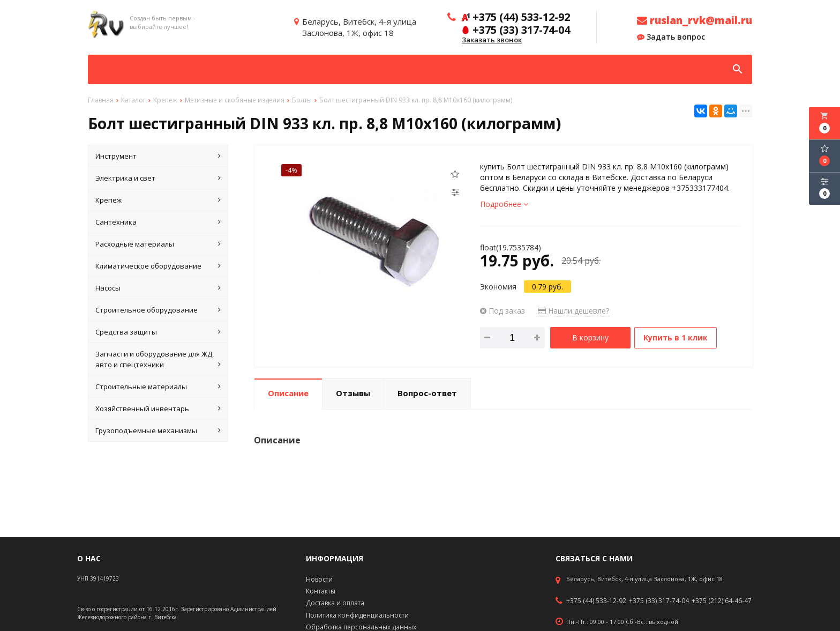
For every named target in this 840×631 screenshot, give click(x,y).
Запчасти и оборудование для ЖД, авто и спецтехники (158, 359)
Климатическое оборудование (158, 266)
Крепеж (158, 200)
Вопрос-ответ (427, 391)
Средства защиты (158, 332)
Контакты (321, 591)
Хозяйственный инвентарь (158, 409)
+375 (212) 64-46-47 (722, 601)
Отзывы (353, 391)
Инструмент (158, 156)
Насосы (158, 288)
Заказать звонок (492, 40)
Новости (319, 579)
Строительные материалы (158, 387)
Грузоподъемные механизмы (158, 430)
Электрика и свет (158, 178)
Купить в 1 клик (679, 337)
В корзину (590, 337)
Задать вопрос (671, 37)
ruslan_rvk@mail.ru (695, 20)
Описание (288, 391)
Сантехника (158, 222)
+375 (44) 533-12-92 (596, 601)
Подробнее (504, 204)
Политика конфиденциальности (357, 615)
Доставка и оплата (335, 603)
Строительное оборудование (158, 310)
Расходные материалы (158, 244)
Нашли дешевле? (573, 311)
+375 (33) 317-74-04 (659, 601)
